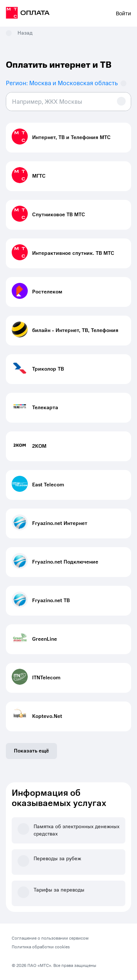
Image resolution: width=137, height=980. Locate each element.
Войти (123, 13)
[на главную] (28, 14)
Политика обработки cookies (41, 947)
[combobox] (68, 102)
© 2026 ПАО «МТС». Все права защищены (54, 965)
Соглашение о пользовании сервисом (50, 938)
